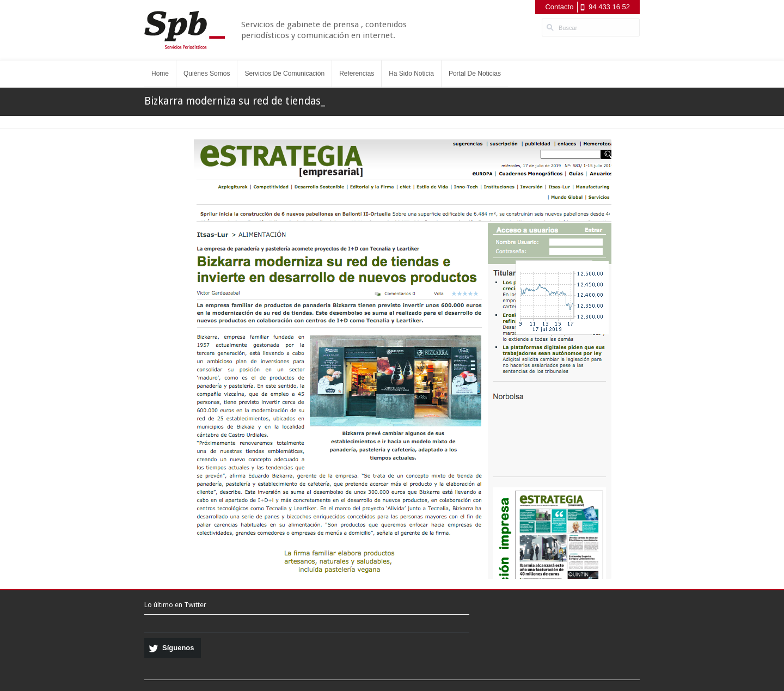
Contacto (559, 7)
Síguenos (178, 648)
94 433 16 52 (609, 7)
